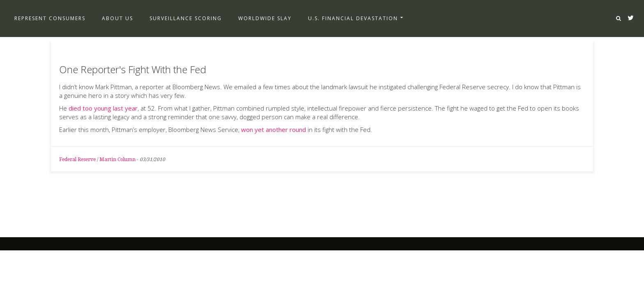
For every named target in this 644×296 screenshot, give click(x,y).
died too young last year (103, 108)
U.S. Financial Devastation (353, 18)
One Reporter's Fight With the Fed (133, 69)
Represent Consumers (50, 18)
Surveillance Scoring (186, 18)
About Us (117, 18)
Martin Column (117, 160)
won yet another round (274, 129)
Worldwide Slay (265, 18)
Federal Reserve (77, 160)
